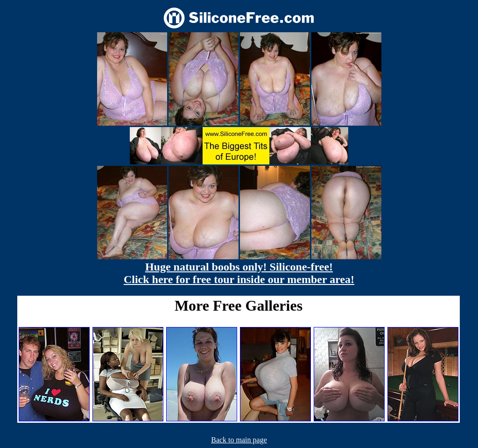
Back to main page (239, 440)
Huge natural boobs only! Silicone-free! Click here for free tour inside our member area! (239, 273)
